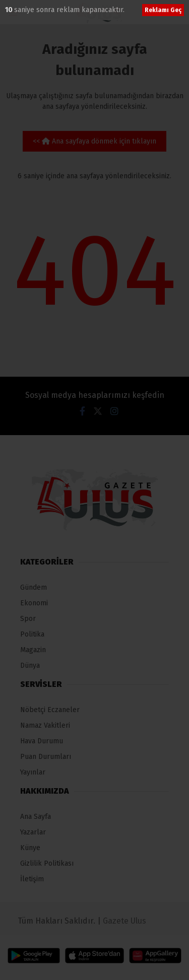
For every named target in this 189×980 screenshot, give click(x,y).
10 (10, 10)
